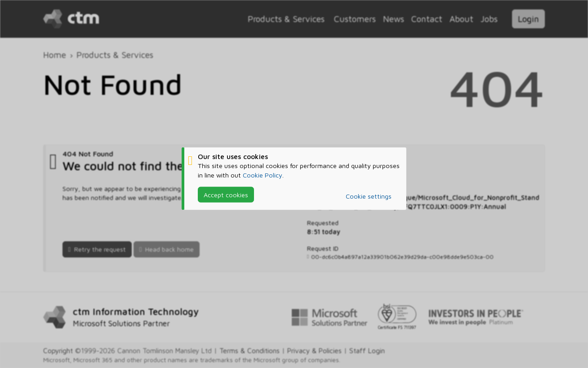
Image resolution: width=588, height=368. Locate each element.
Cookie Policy (263, 175)
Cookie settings (369, 196)
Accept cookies (226, 194)
